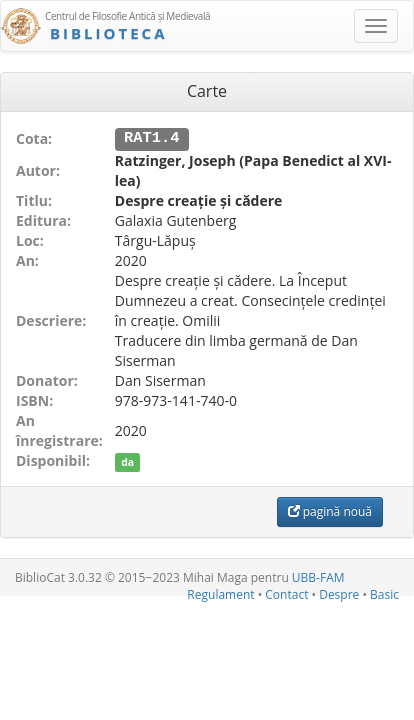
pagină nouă (330, 510)
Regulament (220, 593)
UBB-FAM (318, 576)
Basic (384, 593)
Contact (286, 593)
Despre (339, 593)
